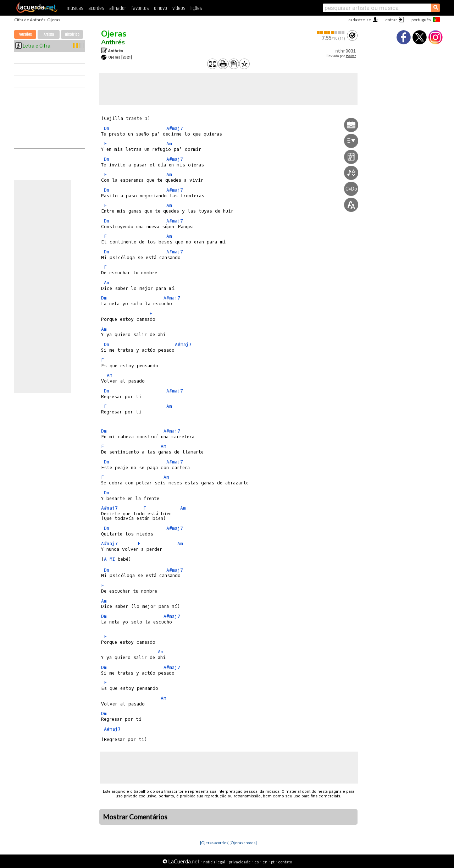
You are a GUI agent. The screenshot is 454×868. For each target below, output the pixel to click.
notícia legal (214, 862)
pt (273, 862)
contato (285, 862)
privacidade (240, 862)
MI (112, 559)
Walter (351, 56)
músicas (75, 8)
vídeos (179, 8)
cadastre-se (360, 20)
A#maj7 (175, 128)
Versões (25, 35)
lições (196, 8)
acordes (96, 8)
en (265, 862)
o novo (160, 8)
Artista (49, 35)
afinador (118, 8)
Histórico (72, 35)
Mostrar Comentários (135, 817)
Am (169, 144)
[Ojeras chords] (243, 843)
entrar (391, 20)
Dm (107, 128)
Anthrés (113, 42)
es (257, 862)
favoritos (140, 8)
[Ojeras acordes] (215, 843)
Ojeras (114, 34)
